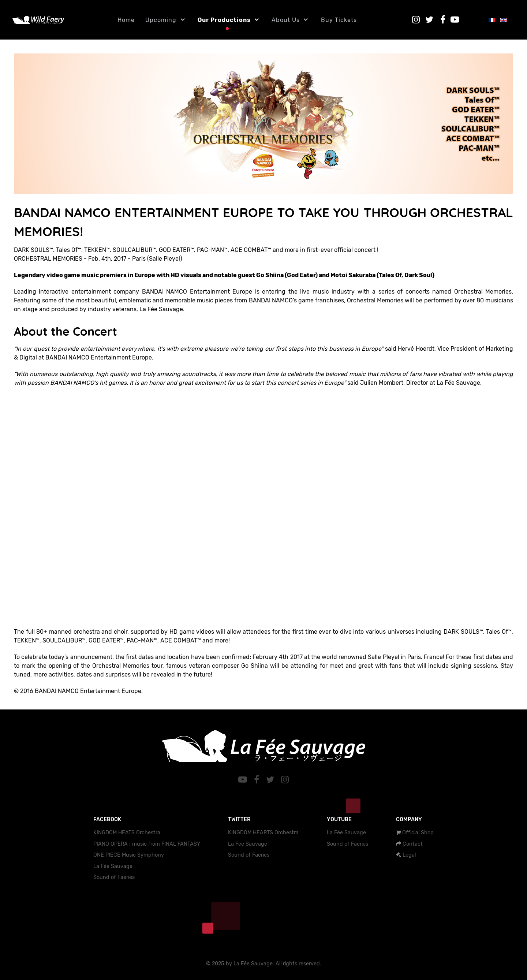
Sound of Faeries (114, 877)
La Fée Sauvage (113, 866)
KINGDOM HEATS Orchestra (127, 833)
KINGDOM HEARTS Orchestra (263, 833)
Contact (413, 844)
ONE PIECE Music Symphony (129, 855)
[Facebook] (258, 780)
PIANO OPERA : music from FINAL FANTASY (147, 844)
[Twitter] (271, 780)
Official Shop (418, 833)
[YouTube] (244, 780)
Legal (409, 855)
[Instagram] (285, 780)
